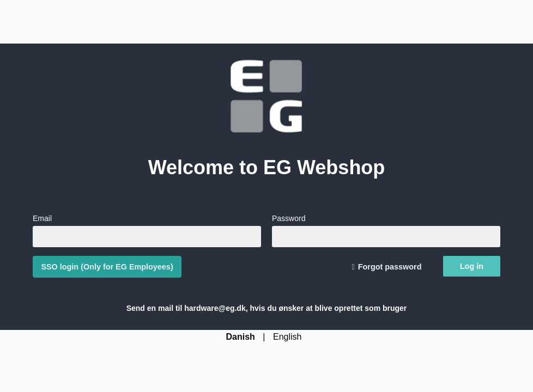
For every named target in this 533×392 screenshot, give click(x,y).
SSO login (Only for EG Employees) (107, 267)
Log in (472, 266)
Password (386, 230)
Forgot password (390, 267)
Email (147, 230)
